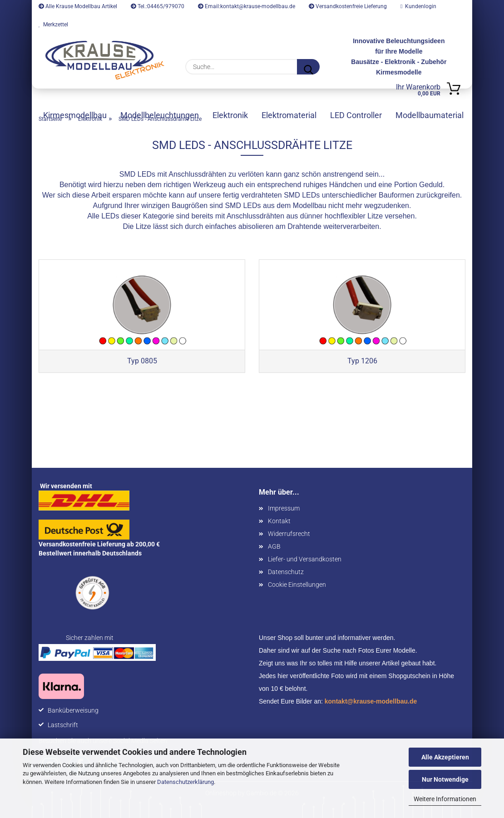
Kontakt (279, 521)
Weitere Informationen (445, 799)
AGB (274, 546)
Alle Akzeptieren (445, 757)
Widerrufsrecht (289, 534)
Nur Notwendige (445, 779)
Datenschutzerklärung (185, 782)
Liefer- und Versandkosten (305, 559)
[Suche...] (308, 67)
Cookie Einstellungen (297, 585)
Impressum (284, 508)
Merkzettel (53, 25)
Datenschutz (286, 572)
